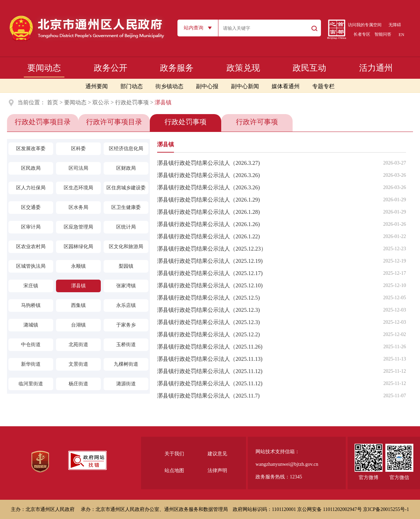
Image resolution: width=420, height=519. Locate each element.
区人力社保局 (31, 188)
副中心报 (207, 86)
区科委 (78, 149)
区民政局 (31, 168)
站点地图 (174, 471)
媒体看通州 (286, 86)
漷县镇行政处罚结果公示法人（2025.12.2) (208, 334)
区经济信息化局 (126, 149)
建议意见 (217, 454)
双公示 (101, 102)
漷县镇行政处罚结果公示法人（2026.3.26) (208, 175)
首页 (52, 102)
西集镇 (78, 305)
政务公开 (111, 68)
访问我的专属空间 (365, 25)
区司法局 (78, 168)
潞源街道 (126, 384)
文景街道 (78, 364)
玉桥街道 (126, 345)
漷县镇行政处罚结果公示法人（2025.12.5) (208, 298)
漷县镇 (78, 286)
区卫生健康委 (126, 207)
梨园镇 (126, 266)
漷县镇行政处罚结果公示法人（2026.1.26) (208, 224)
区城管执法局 (31, 266)
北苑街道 (78, 345)
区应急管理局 (78, 227)
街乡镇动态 (169, 86)
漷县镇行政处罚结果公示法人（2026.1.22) (208, 236)
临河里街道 (31, 384)
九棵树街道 (126, 364)
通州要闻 (97, 86)
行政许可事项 (257, 122)
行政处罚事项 (132, 102)
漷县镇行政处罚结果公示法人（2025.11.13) (210, 359)
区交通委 (31, 207)
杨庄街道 (78, 384)
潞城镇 (31, 325)
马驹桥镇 (31, 305)
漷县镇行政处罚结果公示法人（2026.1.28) (208, 212)
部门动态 (132, 86)
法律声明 (217, 471)
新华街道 (31, 364)
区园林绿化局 (78, 247)
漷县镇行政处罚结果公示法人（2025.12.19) (210, 261)
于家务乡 (126, 325)
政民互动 (309, 68)
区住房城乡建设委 (126, 188)
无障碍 (395, 25)
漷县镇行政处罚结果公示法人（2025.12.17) (210, 273)
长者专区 (362, 34)
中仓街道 (31, 345)
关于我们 (174, 454)
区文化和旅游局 (126, 247)
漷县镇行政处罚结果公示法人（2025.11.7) (208, 396)
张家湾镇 (126, 286)
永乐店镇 (126, 305)
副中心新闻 (245, 86)
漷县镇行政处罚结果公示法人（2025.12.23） (212, 249)
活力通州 (376, 68)
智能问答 (383, 34)
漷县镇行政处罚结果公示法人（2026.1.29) (208, 200)
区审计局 (31, 227)
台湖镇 (78, 325)
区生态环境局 (78, 188)
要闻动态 (44, 68)
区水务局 (78, 207)
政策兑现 (243, 68)
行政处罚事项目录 (43, 122)
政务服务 (177, 68)
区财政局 (126, 168)
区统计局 (126, 227)
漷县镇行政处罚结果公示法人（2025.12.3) (208, 310)
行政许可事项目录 (114, 122)
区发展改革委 (31, 149)
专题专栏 (323, 86)
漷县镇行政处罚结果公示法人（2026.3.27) (208, 163)
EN (401, 35)
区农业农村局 (31, 247)
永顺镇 (78, 266)
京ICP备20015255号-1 (386, 509)
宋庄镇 (31, 286)
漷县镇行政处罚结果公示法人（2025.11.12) (210, 371)
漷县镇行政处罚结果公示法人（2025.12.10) (210, 285)
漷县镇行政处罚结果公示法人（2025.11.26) (210, 347)
